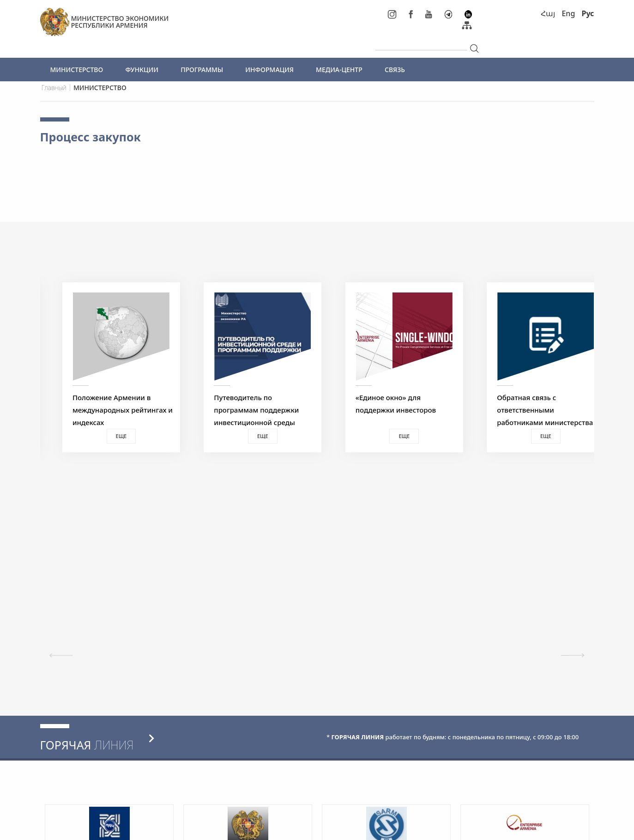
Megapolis (577, 828)
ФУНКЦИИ (142, 70)
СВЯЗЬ (395, 70)
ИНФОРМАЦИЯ (269, 70)
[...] (421, 43)
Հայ (548, 13)
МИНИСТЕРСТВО (77, 70)
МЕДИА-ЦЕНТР (339, 70)
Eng (568, 13)
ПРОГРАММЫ (202, 70)
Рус (588, 13)
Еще (109, 436)
